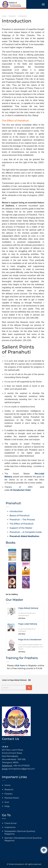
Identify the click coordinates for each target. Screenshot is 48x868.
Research (9, 789)
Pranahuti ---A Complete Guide (26, 532)
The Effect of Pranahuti (22, 524)
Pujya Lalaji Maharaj (28, 624)
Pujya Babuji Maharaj (28, 608)
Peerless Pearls (12, 798)
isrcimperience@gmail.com (22, 769)
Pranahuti (12, 16)
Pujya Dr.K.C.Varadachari (30, 640)
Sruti (7, 802)
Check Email (10, 823)
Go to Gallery (12, 594)
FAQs (7, 806)
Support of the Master (21, 528)
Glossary (9, 794)
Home (4, 16)
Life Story (22, 618)
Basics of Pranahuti (20, 516)
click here (20, 666)
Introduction (16, 511)
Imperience (10, 827)
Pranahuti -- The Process (22, 520)
